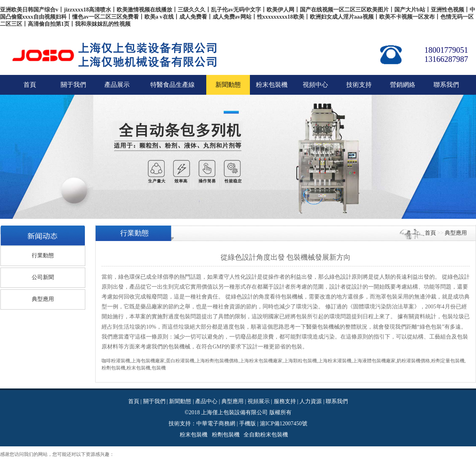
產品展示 (117, 85)
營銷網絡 (403, 85)
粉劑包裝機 (226, 435)
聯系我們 (446, 85)
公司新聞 (43, 277)
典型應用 (43, 299)
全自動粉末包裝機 (266, 435)
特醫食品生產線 (173, 85)
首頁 (30, 85)
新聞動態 (180, 401)
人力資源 (311, 401)
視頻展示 (259, 401)
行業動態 (43, 255)
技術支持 (359, 85)
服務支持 (285, 401)
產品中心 (206, 401)
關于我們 (73, 85)
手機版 (248, 424)
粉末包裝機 (272, 85)
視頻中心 (315, 85)
